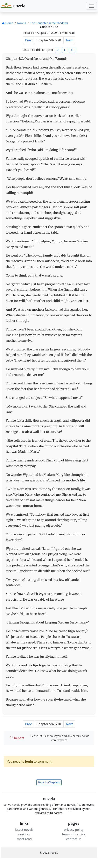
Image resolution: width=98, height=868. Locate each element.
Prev (28, 40)
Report (17, 738)
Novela (22, 23)
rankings (24, 834)
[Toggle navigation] (92, 6)
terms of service (74, 834)
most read (24, 839)
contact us (74, 839)
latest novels (24, 830)
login (29, 761)
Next (69, 40)
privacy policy (74, 830)
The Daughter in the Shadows (49, 23)
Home (7, 23)
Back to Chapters (49, 782)
